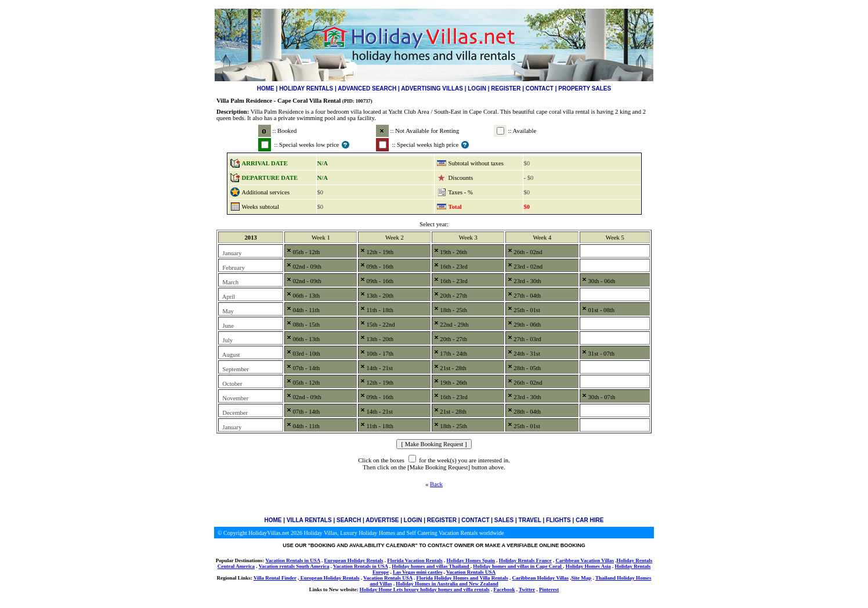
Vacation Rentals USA (471, 572)
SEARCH (349, 520)
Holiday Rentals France (525, 560)
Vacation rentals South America (294, 566)
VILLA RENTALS (309, 520)
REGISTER (506, 88)
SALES (504, 520)
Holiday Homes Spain (471, 560)
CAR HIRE (589, 520)
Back (436, 484)
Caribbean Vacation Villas (585, 560)
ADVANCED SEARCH (367, 88)
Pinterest (549, 589)
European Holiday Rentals (354, 560)
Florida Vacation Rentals (415, 560)
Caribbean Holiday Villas (541, 578)
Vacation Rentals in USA (292, 560)
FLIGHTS (558, 520)
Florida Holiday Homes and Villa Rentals (462, 578)
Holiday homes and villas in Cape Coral (518, 566)
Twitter (527, 589)
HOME (266, 88)
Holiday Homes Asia (588, 566)
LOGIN (477, 88)
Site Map (582, 578)
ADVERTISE (382, 520)
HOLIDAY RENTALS (306, 88)
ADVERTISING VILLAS (432, 88)
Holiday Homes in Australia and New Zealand (447, 584)
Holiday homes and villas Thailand (431, 566)
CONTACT (540, 88)
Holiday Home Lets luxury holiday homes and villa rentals (425, 589)
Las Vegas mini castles (417, 572)
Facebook (504, 589)
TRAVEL (530, 520)
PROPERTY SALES (585, 88)
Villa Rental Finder (275, 578)
